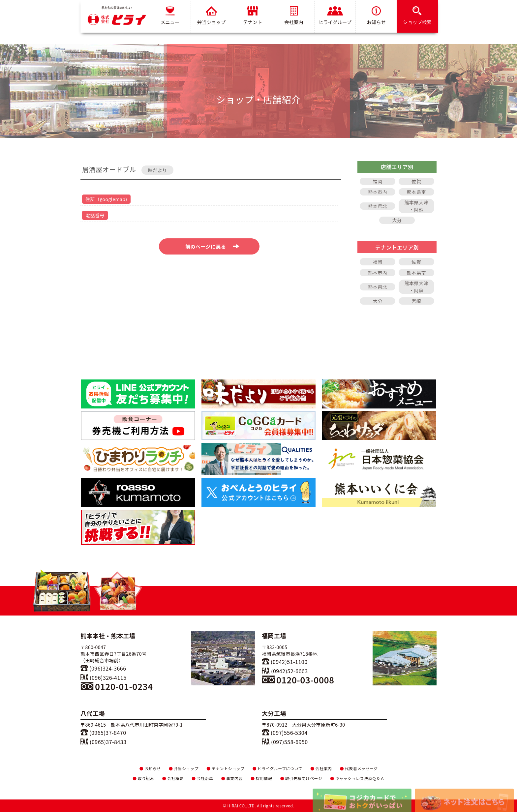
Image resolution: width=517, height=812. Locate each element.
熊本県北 (378, 206)
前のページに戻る (213, 246)
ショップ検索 (417, 16)
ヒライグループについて (277, 768)
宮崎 (416, 301)
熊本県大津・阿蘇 (416, 206)
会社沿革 (202, 778)
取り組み (143, 778)
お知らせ (376, 16)
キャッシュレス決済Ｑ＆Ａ (357, 778)
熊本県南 (416, 192)
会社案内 (294, 16)
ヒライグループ (335, 16)
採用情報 (261, 778)
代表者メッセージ (359, 768)
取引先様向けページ (301, 778)
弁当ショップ (211, 16)
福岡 (378, 181)
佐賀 (416, 181)
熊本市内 (378, 192)
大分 (397, 220)
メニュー (170, 16)
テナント (253, 16)
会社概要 (173, 778)
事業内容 (232, 778)
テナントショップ (225, 768)
